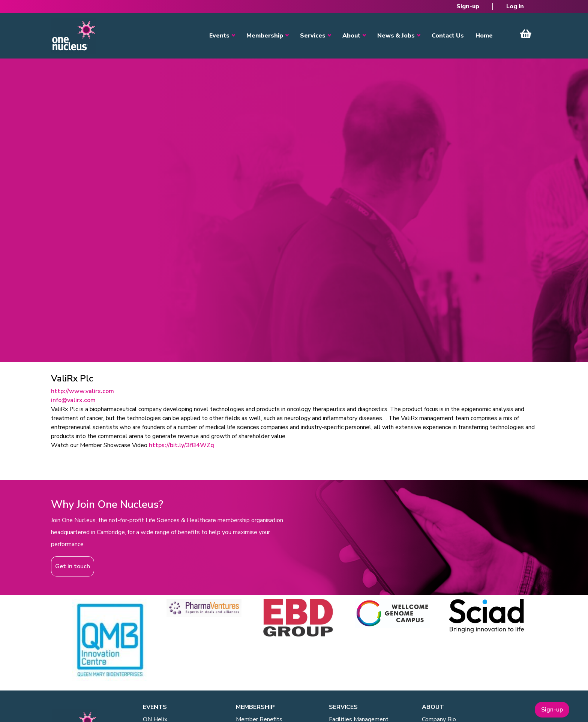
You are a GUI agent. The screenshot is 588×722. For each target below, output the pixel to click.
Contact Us (448, 36)
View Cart (526, 34)
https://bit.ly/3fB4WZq (181, 445)
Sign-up (468, 6)
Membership (265, 36)
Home (484, 36)
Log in (515, 6)
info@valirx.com (73, 400)
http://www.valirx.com (82, 391)
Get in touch (73, 566)
